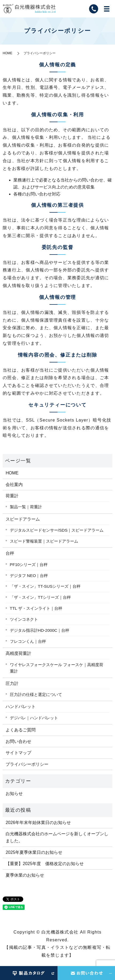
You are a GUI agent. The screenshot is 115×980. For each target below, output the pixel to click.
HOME (7, 53)
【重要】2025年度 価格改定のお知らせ (45, 864)
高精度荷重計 (18, 653)
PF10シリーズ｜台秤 (29, 565)
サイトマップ (18, 753)
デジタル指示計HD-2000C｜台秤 (40, 630)
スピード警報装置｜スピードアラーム (44, 541)
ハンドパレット (21, 707)
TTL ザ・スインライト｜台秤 (36, 608)
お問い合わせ (18, 741)
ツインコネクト (24, 619)
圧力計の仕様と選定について (36, 694)
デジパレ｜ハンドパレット (34, 718)
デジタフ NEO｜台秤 (29, 576)
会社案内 (14, 484)
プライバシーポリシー (27, 764)
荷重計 (12, 496)
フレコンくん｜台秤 (28, 641)
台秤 (10, 553)
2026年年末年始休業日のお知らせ (38, 823)
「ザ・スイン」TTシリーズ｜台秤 (41, 597)
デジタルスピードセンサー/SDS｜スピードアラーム (57, 530)
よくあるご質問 (21, 730)
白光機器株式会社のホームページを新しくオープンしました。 (57, 837)
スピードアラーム (23, 519)
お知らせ (14, 794)
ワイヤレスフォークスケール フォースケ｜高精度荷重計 (57, 668)
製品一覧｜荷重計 (26, 507)
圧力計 (12, 683)
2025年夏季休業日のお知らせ (34, 852)
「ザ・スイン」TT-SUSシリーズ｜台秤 (45, 586)
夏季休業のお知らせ (25, 875)
